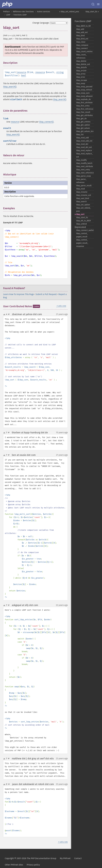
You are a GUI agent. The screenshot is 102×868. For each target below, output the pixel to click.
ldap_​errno (81, 74)
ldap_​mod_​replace (84, 150)
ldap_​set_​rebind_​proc (84, 210)
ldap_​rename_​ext (84, 195)
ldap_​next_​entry (83, 170)
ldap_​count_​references (81, 56)
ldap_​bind (80, 36)
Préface (6, 12)
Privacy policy (33, 865)
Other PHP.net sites (14, 865)
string (60, 72)
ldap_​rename (82, 192)
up (5, 315)
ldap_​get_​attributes (85, 115)
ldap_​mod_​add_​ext (84, 141)
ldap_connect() (46, 122)
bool (24, 75)
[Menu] (98, 4)
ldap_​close (81, 42)
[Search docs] (93, 4)
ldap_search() (10, 87)
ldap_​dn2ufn (81, 68)
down (9, 314)
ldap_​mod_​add (82, 138)
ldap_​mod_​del (82, 144)
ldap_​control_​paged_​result (82, 235)
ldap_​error (81, 77)
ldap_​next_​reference (85, 173)
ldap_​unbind (81, 224)
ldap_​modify (81, 160)
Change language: (41, 23)
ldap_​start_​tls (82, 218)
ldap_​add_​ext (82, 32)
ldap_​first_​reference (85, 109)
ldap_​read (80, 189)
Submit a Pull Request (46, 294)
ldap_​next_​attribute (85, 166)
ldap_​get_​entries (83, 122)
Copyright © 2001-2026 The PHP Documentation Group (30, 858)
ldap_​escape (82, 80)
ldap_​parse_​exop (83, 176)
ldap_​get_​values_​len (85, 131)
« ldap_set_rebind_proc (69, 12)
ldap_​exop (81, 83)
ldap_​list (80, 135)
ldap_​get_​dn (81, 119)
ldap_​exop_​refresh (84, 90)
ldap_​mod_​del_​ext (84, 147)
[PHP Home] (7, 4)
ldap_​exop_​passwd (84, 87)
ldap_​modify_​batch (84, 163)
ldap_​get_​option (83, 125)
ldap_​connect (82, 48)
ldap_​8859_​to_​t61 (83, 26)
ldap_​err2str (81, 71)
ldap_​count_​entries (84, 52)
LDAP (8, 15)
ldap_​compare (82, 45)
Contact (78, 858)
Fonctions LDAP (20, 15)
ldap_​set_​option (83, 205)
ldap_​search (81, 202)
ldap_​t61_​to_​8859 (83, 221)
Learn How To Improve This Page (19, 294)
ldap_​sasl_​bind (83, 198)
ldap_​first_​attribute (84, 103)
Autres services (44, 12)
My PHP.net (65, 858)
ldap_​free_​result (83, 112)
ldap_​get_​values (83, 128)
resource (22, 72)
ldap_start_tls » (92, 12)
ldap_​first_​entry (83, 106)
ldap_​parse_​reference (81, 181)
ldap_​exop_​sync (83, 93)
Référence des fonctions (23, 12)
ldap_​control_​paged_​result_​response (82, 243)
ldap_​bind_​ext (82, 39)
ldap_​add (80, 29)
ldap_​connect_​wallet (85, 230)
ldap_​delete (81, 61)
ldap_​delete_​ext (83, 64)
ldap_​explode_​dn (83, 99)
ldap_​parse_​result (84, 186)
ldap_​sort (80, 214)
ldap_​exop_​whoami (84, 96)
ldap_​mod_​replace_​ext (85, 155)
